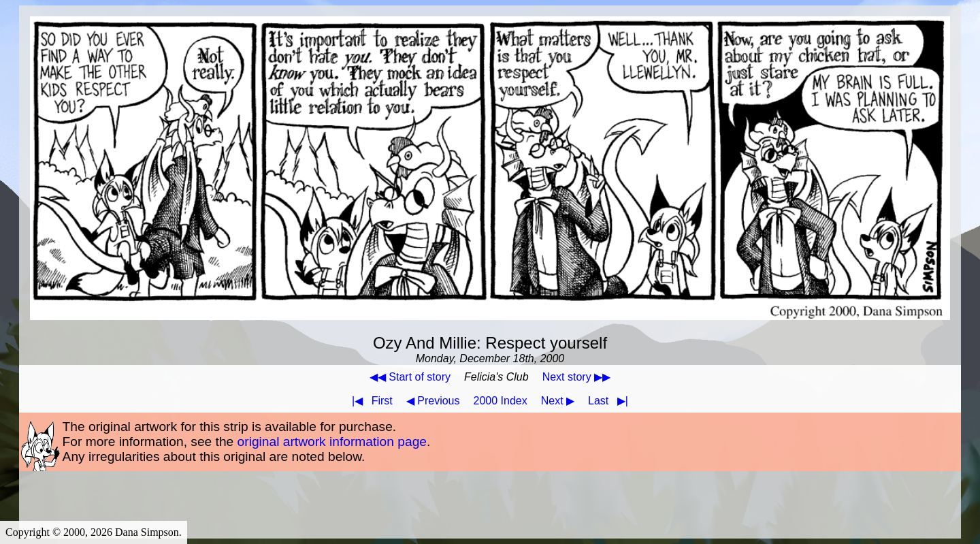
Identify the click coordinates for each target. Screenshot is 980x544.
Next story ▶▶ (576, 377)
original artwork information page (332, 442)
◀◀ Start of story (410, 377)
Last (611, 401)
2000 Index (501, 401)
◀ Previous (433, 401)
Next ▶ (558, 401)
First (370, 401)
